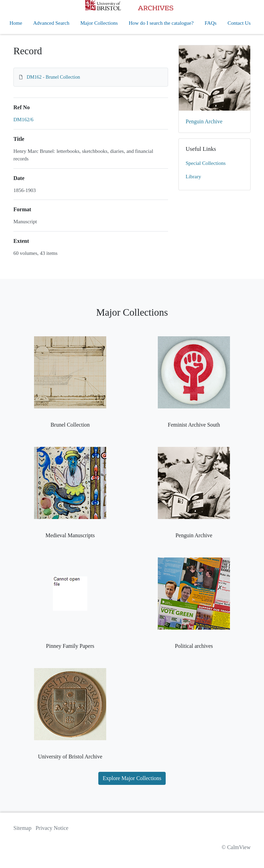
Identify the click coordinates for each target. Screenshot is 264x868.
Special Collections (206, 163)
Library (193, 177)
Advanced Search (51, 23)
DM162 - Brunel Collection (53, 77)
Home (16, 23)
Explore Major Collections (132, 778)
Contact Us (239, 23)
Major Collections (99, 23)
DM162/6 (23, 120)
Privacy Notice (52, 828)
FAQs (211, 23)
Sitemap (22, 828)
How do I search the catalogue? (161, 23)
